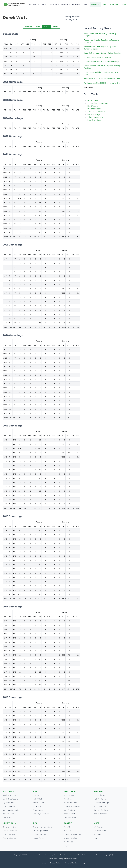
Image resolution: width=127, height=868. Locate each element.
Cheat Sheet (69, 795)
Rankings (65, 4)
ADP (43, 4)
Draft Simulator (94, 109)
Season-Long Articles (72, 834)
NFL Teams (98, 827)
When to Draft (69, 814)
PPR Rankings (99, 795)
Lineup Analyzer (9, 834)
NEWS (38, 27)
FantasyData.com (70, 859)
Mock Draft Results (10, 799)
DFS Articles (68, 842)
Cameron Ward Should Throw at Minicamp (101, 61)
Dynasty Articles (70, 838)
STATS (46, 27)
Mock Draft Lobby (10, 795)
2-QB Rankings (100, 806)
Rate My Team (9, 814)
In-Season (76, 4)
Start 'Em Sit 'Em (9, 827)
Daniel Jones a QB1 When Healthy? (98, 57)
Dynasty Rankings (101, 810)
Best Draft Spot (94, 120)
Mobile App (7, 818)
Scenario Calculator (96, 112)
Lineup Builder (39, 838)
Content (94, 4)
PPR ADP (36, 795)
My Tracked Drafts (71, 803)
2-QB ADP (37, 806)
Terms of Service (71, 863)
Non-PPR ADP (38, 803)
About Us (98, 834)
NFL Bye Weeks (100, 831)
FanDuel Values (40, 834)
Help (105, 4)
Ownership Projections (42, 827)
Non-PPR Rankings (101, 803)
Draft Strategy (94, 114)
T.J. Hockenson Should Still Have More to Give (102, 83)
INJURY (55, 27)
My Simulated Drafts (11, 810)
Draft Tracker (93, 106)
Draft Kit (67, 827)
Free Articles (69, 831)
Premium (114, 4)
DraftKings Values (40, 831)
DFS (86, 4)
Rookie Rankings (101, 814)
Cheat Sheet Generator (98, 103)
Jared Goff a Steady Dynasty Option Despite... (102, 53)
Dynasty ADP (38, 810)
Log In (123, 4)
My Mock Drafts (9, 803)
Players (67, 846)
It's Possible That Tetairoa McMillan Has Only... (102, 79)
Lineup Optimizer (10, 831)
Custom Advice (9, 838)
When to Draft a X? (96, 117)
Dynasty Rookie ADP (41, 814)
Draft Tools (53, 4)
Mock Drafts (33, 4)
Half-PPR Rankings (101, 799)
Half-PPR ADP (38, 799)
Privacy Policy (55, 863)
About (44, 863)
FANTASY (29, 27)
